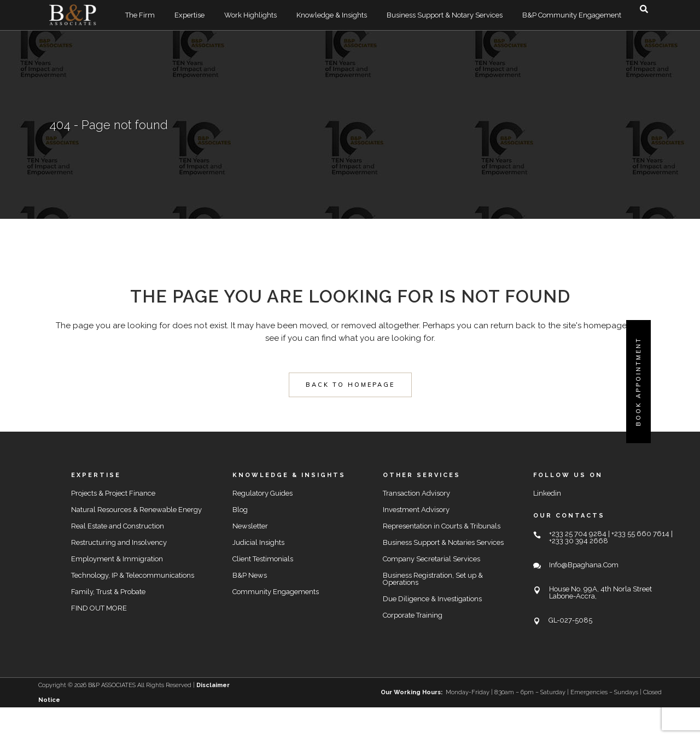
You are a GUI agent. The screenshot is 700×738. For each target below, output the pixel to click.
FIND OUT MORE (99, 608)
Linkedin (547, 493)
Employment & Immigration (117, 559)
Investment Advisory (416, 510)
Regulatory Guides (262, 493)
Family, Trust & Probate (108, 592)
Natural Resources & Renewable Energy (136, 510)
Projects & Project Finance (113, 493)
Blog (240, 510)
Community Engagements (276, 592)
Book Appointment (638, 382)
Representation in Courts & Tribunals (442, 526)
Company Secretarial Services (431, 559)
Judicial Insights (258, 542)
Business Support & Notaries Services (443, 542)
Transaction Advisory (416, 493)
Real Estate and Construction (118, 526)
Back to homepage (350, 385)
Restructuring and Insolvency (119, 542)
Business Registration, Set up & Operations (433, 579)
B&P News (250, 575)
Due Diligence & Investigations (432, 599)
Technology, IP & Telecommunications (133, 575)
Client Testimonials (263, 559)
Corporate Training (413, 615)
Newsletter (250, 526)
